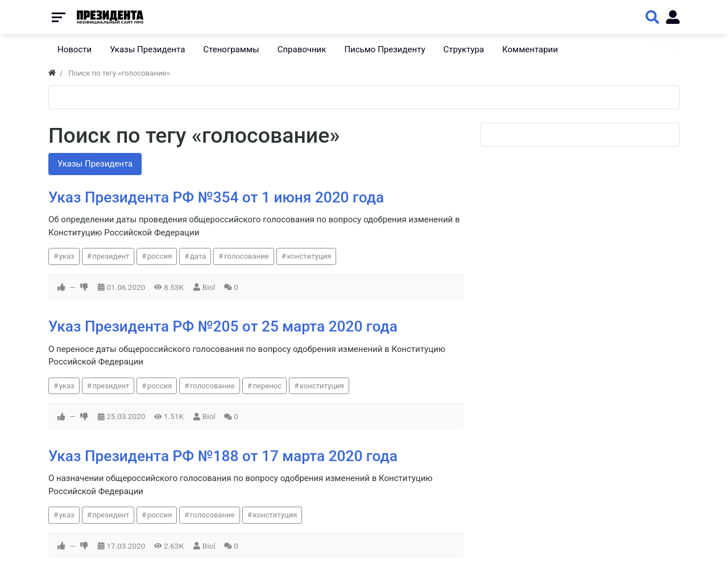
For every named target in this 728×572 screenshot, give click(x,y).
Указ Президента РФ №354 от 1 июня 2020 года (216, 197)
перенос (267, 386)
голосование (247, 256)
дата (198, 256)
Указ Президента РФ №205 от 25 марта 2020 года (223, 326)
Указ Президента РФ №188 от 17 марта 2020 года (223, 456)
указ (67, 256)
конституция (309, 256)
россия (160, 256)
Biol (209, 287)
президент (111, 256)
